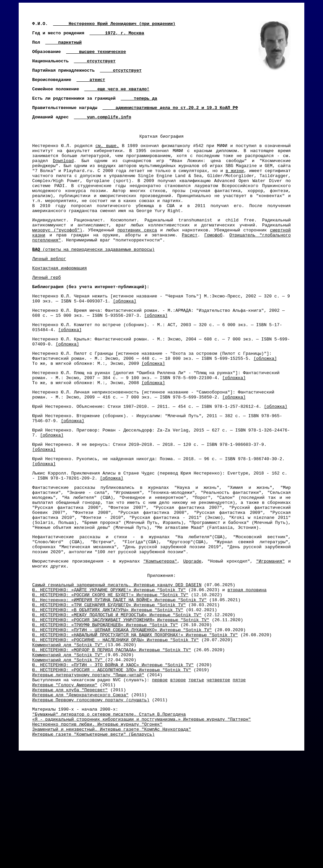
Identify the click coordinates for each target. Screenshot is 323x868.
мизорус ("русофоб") (57, 262)
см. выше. (107, 161)
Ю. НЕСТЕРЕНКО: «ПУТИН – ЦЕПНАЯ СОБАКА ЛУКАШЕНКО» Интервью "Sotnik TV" (122, 722)
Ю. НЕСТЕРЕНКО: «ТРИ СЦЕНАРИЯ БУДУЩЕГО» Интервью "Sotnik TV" (109, 692)
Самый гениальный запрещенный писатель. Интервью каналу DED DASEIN (117, 668)
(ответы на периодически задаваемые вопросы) (94, 284)
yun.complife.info (109, 129)
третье (196, 782)
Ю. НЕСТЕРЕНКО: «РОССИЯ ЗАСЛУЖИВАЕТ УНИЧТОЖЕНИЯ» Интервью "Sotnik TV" (121, 710)
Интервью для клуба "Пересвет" (70, 794)
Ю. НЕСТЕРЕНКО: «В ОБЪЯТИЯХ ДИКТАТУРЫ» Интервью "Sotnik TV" (108, 698)
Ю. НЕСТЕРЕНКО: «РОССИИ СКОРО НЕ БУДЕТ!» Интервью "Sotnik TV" (110, 680)
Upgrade (192, 641)
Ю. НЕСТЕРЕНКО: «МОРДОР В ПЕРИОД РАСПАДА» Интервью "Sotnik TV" (112, 746)
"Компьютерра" (160, 641)
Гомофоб (213, 268)
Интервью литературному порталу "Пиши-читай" (88, 776)
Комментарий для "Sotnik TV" (69, 740)
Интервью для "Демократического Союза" (81, 800)
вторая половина (247, 674)
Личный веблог (49, 294)
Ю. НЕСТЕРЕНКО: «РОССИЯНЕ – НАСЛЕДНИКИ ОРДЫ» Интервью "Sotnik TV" (116, 734)
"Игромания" (270, 641)
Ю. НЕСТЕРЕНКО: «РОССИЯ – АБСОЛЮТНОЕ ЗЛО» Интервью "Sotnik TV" (112, 770)
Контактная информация (60, 305)
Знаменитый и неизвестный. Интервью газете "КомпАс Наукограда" (112, 840)
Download (63, 179)
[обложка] (124, 342)
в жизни (235, 191)
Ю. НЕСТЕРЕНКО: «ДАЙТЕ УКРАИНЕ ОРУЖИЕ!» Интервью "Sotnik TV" (109, 674)
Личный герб (47, 315)
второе (178, 782)
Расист (190, 268)
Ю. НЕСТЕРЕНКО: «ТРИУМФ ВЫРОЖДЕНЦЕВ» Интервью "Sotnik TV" (105, 716)
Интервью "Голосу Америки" (65, 788)
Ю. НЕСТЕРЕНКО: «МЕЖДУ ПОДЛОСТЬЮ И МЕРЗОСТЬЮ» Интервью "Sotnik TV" (117, 704)
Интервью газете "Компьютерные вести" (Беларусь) (94, 846)
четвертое (218, 782)
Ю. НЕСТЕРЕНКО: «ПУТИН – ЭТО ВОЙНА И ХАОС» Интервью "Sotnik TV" (113, 764)
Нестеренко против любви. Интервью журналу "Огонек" (97, 834)
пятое (239, 782)
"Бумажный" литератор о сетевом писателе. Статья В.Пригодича (109, 822)
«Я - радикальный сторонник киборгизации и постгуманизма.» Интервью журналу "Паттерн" (142, 828)
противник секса (137, 262)
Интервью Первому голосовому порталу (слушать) (91, 806)
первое (160, 782)
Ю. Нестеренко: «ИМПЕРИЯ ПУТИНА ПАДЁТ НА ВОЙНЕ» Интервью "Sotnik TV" (120, 686)
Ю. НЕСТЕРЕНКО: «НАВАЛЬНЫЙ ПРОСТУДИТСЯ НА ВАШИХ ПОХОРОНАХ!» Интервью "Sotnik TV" (135, 728)
